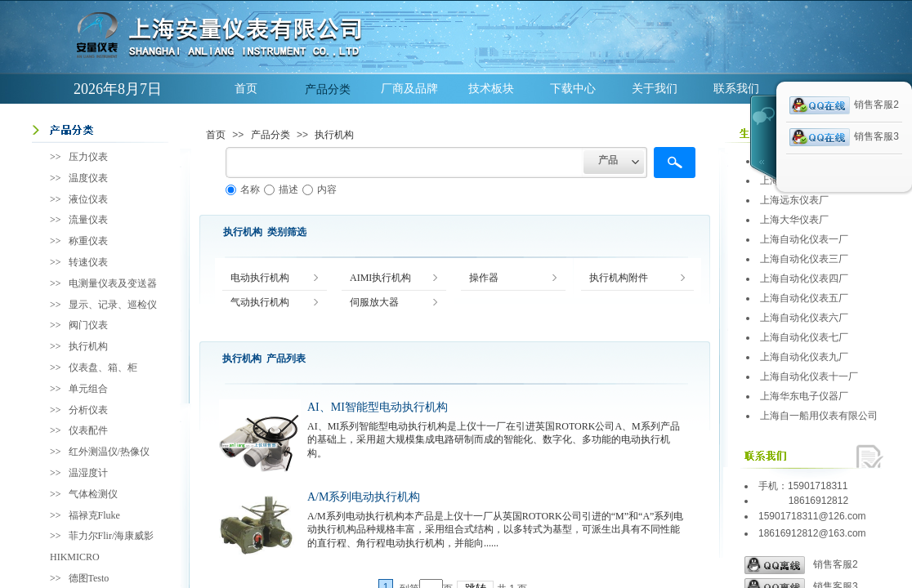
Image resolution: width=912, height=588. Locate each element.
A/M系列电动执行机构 (364, 497)
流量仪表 (88, 220)
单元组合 (88, 389)
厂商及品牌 (409, 89)
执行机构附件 (619, 278)
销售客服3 (844, 137)
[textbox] (405, 163)
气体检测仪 (93, 494)
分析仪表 (88, 410)
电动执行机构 (260, 278)
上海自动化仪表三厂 (804, 259)
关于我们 (655, 89)
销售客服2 (801, 565)
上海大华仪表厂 (794, 220)
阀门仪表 (88, 325)
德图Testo (89, 578)
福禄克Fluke (94, 515)
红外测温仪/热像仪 (109, 452)
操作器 (484, 278)
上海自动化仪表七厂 (804, 337)
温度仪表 (88, 178)
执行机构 (334, 135)
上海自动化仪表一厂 (804, 239)
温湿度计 (88, 473)
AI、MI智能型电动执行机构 (378, 407)
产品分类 (328, 89)
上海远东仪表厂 (794, 200)
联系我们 (736, 89)
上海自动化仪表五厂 (804, 298)
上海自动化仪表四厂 (804, 278)
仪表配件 (88, 430)
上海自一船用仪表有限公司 (819, 416)
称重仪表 (88, 241)
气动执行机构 (260, 303)
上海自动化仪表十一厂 (809, 376)
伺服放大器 (374, 303)
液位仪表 (88, 199)
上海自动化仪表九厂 (804, 357)
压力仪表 (88, 157)
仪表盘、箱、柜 (103, 367)
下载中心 (573, 89)
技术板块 (491, 89)
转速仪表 (88, 262)
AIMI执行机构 (380, 278)
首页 (246, 89)
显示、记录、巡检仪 (113, 305)
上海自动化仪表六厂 (804, 318)
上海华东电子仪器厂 (804, 396)
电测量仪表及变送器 (113, 283)
